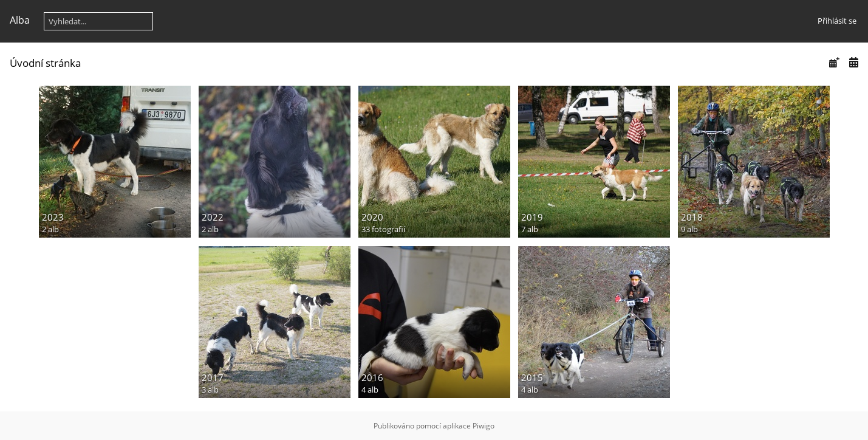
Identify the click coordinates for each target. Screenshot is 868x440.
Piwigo (484, 426)
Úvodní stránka (45, 63)
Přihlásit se (837, 21)
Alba (20, 20)
